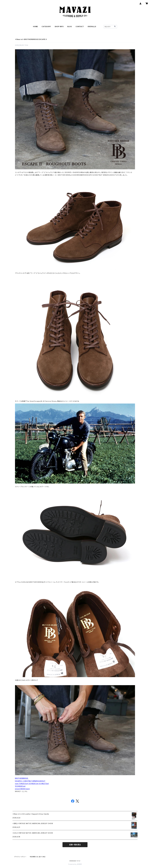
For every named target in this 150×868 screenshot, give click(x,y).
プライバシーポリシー (20, 857)
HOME (35, 27)
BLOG (70, 27)
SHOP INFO (59, 27)
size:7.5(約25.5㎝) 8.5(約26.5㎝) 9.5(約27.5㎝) (32, 784)
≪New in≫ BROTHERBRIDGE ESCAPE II (31, 39)
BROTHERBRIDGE (22, 778)
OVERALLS (92, 27)
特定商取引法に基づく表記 (38, 857)
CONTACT (80, 27)
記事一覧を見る (75, 845)
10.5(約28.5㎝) (20, 786)
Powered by (75, 864)
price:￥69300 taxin (22, 789)
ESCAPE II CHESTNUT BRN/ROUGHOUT (30, 781)
